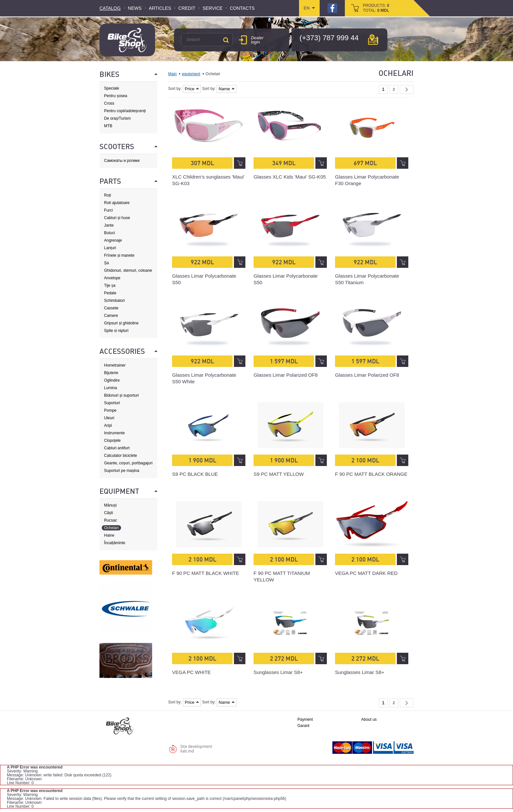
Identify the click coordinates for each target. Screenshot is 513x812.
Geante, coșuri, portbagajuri (128, 463)
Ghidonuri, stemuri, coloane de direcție (128, 271)
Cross (109, 103)
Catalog (110, 8)
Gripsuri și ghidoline (121, 323)
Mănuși (110, 505)
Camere (111, 316)
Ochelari (111, 528)
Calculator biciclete (121, 456)
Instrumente (114, 433)
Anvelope (112, 278)
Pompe (110, 410)
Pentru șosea (116, 96)
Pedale (110, 293)
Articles (160, 8)
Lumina (110, 388)
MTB (108, 126)
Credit (187, 8)
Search (226, 40)
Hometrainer (115, 365)
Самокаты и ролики (122, 161)
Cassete (111, 308)
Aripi (108, 425)
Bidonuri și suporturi (121, 395)
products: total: (376, 8)
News (135, 8)
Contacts (242, 8)
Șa (106, 263)
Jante (109, 225)
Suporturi (112, 403)
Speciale (112, 88)
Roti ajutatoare (117, 203)
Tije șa (110, 285)
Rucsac (111, 520)
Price (192, 89)
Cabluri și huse (117, 218)
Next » (407, 89)
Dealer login (257, 40)
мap (373, 40)
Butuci (109, 233)
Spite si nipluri (116, 331)
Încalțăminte (115, 543)
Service (212, 8)
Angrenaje (113, 240)
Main (172, 74)
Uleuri (109, 418)
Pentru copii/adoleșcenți (125, 111)
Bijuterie (111, 373)
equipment (191, 74)
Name (227, 89)
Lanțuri (110, 248)
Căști (108, 513)
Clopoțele (112, 441)
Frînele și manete (119, 255)
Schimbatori (114, 301)
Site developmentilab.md (196, 749)
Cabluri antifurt (117, 448)
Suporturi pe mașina (122, 471)
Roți (107, 195)
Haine (109, 535)
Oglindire (112, 380)
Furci (108, 210)
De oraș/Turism (117, 118)
